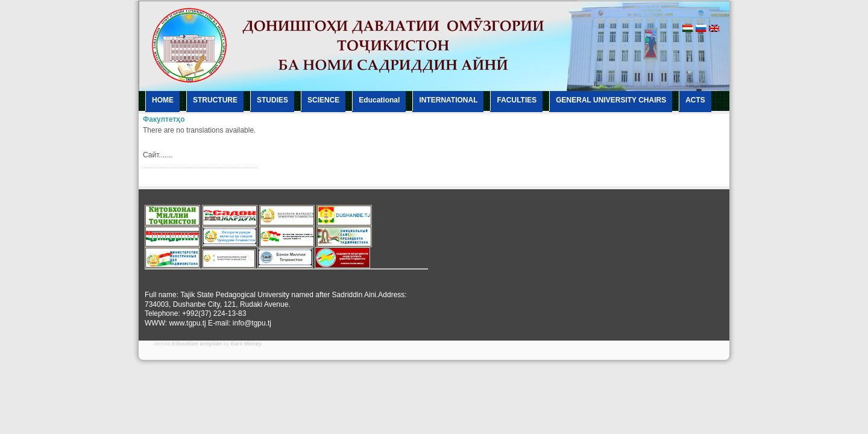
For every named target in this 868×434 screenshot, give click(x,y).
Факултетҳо (164, 119)
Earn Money (246, 344)
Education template (197, 344)
